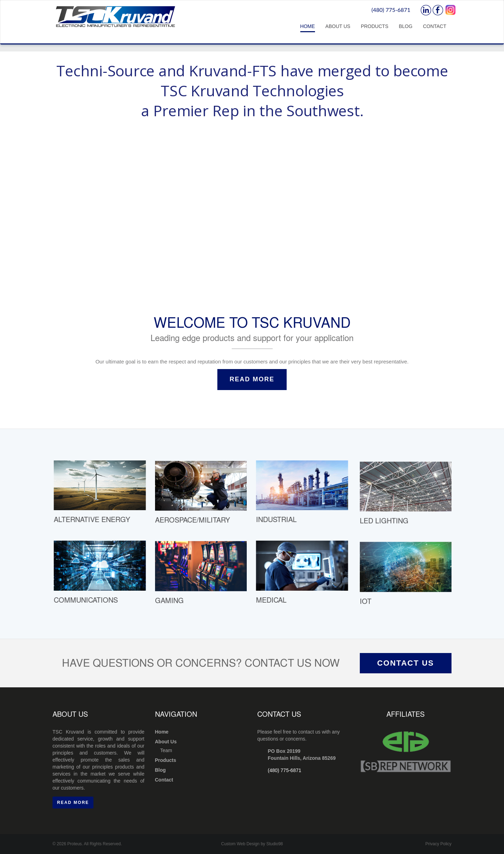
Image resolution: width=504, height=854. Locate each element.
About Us (338, 26)
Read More (252, 379)
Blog (405, 26)
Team (166, 750)
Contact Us (405, 663)
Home (308, 26)
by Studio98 (272, 844)
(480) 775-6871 (391, 10)
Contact (435, 26)
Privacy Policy (438, 844)
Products (375, 26)
